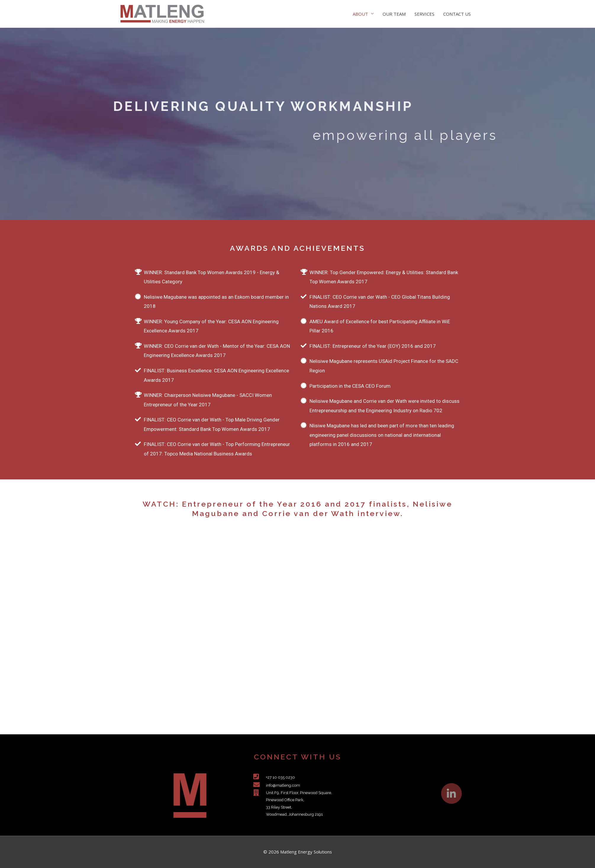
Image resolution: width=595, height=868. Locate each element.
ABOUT (360, 14)
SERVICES (424, 14)
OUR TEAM (394, 14)
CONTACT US (457, 14)
